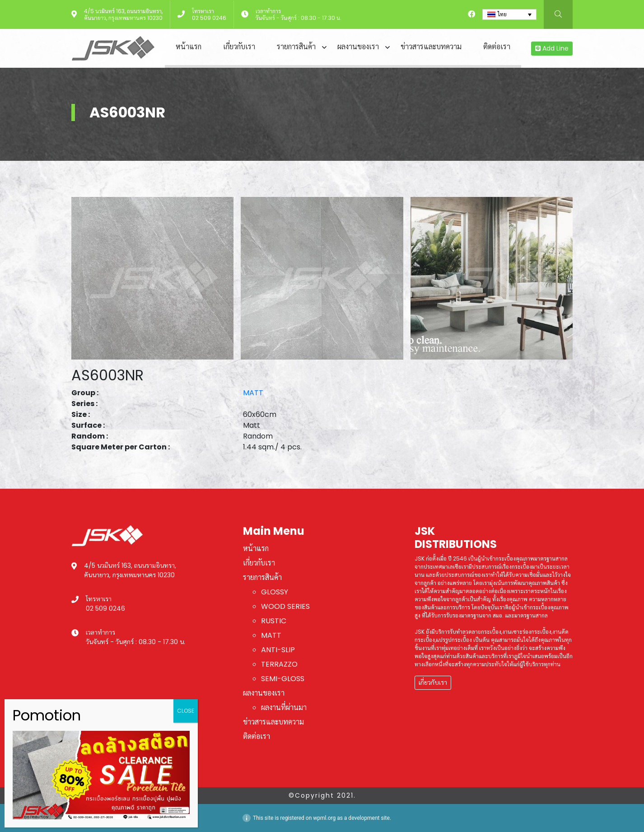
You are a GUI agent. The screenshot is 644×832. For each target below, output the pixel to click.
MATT (253, 393)
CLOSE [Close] (186, 711)
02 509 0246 (209, 18)
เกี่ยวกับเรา (239, 47)
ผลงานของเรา (358, 47)
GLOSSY (275, 592)
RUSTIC (274, 621)
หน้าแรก (189, 47)
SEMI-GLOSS (283, 679)
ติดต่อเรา (497, 47)
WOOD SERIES (285, 606)
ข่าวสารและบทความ (431, 47)
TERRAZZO (279, 664)
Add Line (552, 48)
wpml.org (324, 818)
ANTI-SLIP (278, 650)
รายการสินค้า (296, 47)
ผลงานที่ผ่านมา (284, 708)
